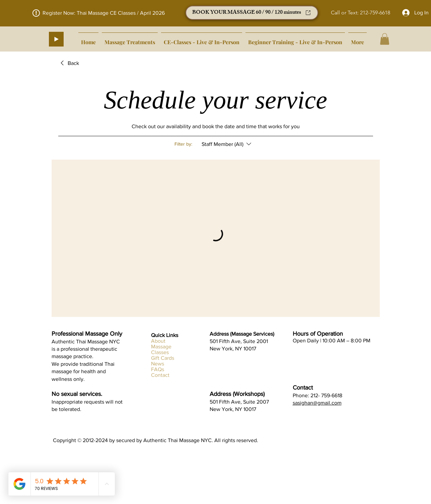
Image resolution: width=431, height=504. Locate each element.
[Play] (56, 39)
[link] (69, 63)
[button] (385, 39)
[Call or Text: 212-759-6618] (360, 13)
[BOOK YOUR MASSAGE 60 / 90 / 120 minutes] (252, 13)
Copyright (65, 440)
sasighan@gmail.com (317, 403)
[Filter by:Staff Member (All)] (227, 144)
